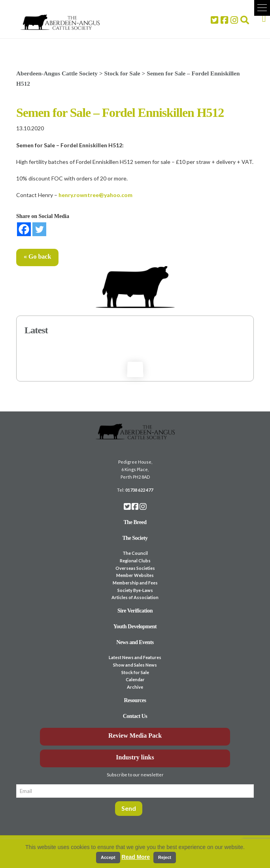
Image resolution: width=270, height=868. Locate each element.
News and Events (135, 642)
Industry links (135, 757)
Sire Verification (135, 611)
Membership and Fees (135, 583)
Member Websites (135, 575)
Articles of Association (135, 597)
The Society (135, 538)
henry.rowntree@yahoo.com (95, 195)
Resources (135, 700)
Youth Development (135, 627)
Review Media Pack (135, 736)
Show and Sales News (135, 665)
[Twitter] (39, 229)
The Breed (135, 522)
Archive (135, 687)
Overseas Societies (135, 568)
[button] (262, 8)
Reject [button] (165, 857)
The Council (135, 553)
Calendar (135, 679)
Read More (136, 857)
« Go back (37, 256)
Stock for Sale (135, 672)
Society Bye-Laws (135, 590)
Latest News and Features (135, 657)
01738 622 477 (139, 490)
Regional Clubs (135, 561)
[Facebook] (24, 229)
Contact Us (135, 716)
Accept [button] (108, 857)
